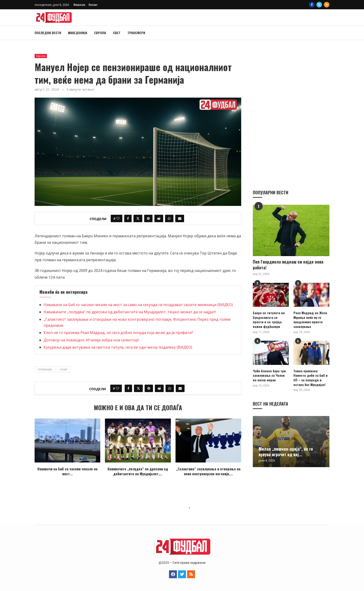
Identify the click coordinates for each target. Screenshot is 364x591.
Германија (45, 369)
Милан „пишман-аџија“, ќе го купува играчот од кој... (286, 451)
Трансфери (136, 33)
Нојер (64, 369)
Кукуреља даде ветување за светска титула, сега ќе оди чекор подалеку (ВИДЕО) (118, 347)
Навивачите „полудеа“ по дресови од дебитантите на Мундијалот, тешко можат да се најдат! (130, 312)
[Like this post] (118, 218)
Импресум (79, 5)
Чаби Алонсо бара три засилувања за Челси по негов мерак (269, 375)
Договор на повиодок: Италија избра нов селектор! (91, 340)
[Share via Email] (180, 218)
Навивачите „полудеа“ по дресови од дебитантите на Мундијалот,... (138, 471)
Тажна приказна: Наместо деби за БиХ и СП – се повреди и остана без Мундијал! (310, 377)
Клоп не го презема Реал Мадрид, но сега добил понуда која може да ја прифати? (118, 333)
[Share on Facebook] (128, 218)
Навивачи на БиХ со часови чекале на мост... (67, 471)
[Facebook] (312, 5)
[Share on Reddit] (159, 218)
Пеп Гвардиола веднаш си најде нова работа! (288, 264)
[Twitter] (319, 5)
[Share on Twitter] (138, 218)
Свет (117, 33)
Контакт (93, 5)
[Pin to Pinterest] (148, 218)
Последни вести (48, 33)
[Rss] (327, 5)
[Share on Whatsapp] (169, 218)
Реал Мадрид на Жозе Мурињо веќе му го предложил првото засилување (310, 319)
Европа (100, 33)
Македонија (78, 33)
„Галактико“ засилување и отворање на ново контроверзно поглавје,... (208, 471)
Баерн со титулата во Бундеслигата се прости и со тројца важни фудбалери (269, 319)
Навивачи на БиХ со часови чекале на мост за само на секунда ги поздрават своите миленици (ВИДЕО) (138, 305)
